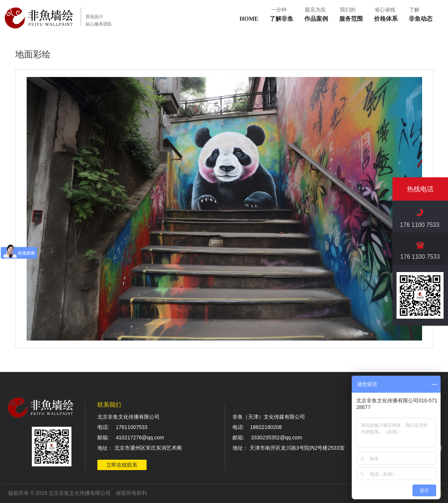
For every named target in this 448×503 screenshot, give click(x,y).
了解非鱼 (281, 19)
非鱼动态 (421, 19)
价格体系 (386, 19)
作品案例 (316, 19)
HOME (249, 19)
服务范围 (351, 19)
